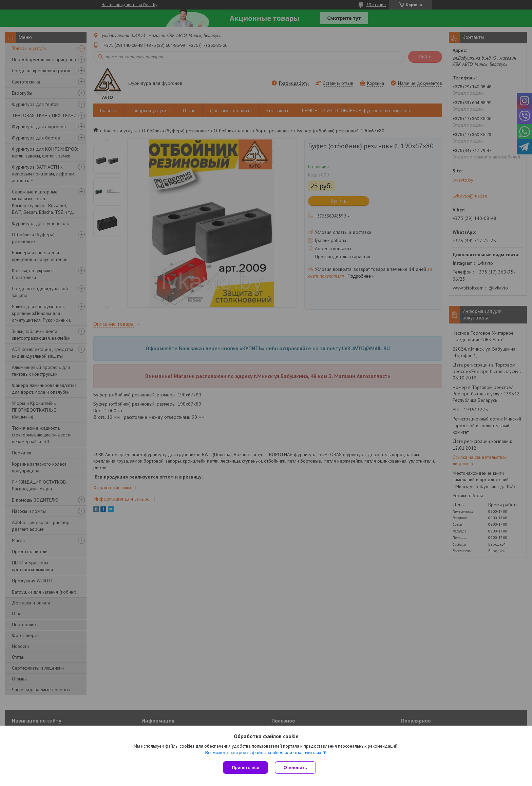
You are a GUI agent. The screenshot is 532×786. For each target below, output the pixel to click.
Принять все (245, 768)
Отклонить (295, 768)
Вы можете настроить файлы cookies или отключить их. (264, 753)
